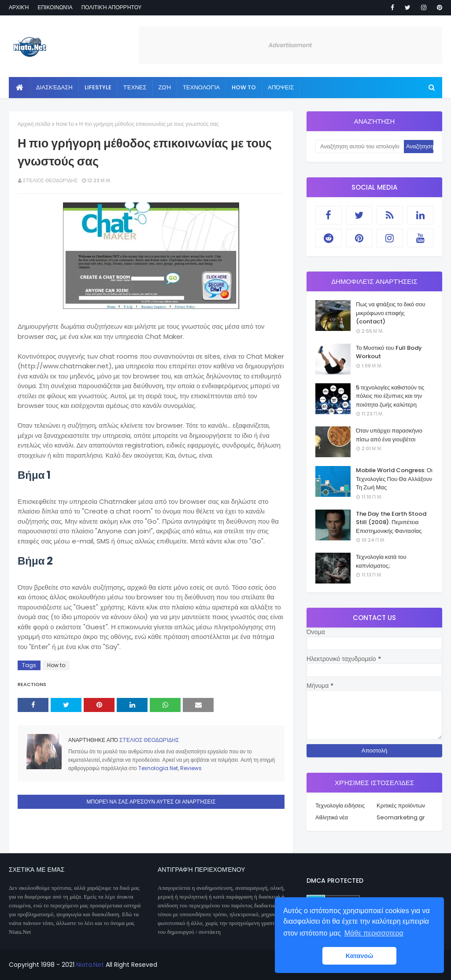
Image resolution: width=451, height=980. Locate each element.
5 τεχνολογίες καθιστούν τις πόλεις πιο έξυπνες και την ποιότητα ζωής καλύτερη (390, 396)
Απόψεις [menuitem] (281, 87)
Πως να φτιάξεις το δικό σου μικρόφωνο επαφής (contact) (391, 313)
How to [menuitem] (244, 87)
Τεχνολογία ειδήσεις (340, 806)
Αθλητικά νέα (332, 817)
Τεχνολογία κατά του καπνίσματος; (381, 561)
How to (65, 124)
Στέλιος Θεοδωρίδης (50, 180)
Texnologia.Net (158, 768)
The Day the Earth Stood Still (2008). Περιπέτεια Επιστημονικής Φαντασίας (391, 522)
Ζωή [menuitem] (165, 87)
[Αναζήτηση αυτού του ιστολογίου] (360, 147)
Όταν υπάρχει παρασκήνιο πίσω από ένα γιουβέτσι (389, 435)
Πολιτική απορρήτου (112, 7)
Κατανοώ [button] (360, 956)
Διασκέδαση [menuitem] (54, 87)
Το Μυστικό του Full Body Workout (389, 352)
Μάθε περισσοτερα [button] (374, 933)
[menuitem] (20, 88)
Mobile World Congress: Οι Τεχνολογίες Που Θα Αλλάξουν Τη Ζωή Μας (394, 479)
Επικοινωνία (55, 7)
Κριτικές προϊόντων (401, 806)
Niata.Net (90, 965)
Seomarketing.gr (401, 817)
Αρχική (19, 7)
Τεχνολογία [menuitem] (201, 87)
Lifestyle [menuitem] (98, 87)
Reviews (191, 768)
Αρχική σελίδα (34, 124)
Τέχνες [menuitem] (135, 87)
